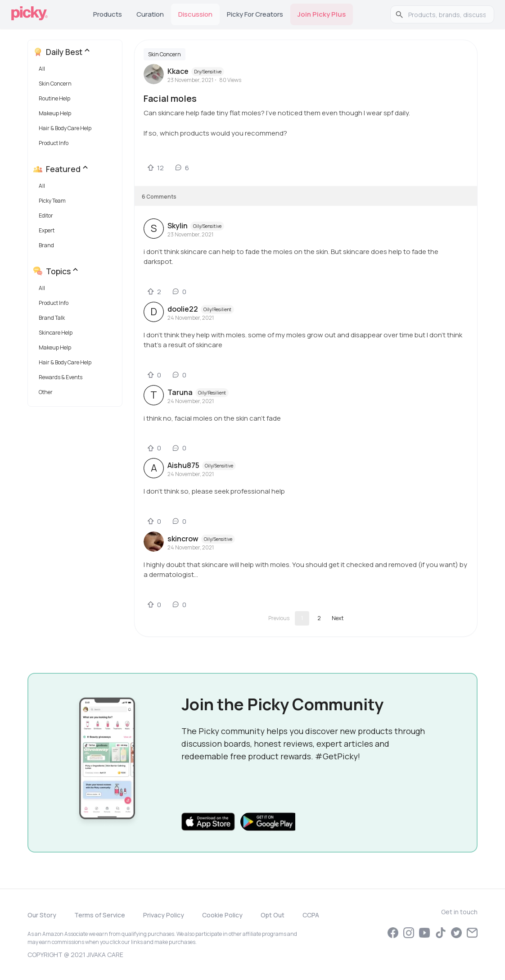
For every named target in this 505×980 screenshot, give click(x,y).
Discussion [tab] (195, 14)
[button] (77, 71)
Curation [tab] (150, 14)
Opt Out (273, 915)
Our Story (42, 915)
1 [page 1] (302, 618)
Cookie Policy (222, 915)
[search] (447, 14)
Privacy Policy (164, 915)
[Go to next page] (338, 618)
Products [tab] (108, 14)
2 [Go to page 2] (319, 618)
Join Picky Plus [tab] (322, 14)
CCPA (311, 915)
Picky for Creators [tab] (255, 14)
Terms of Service (100, 915)
